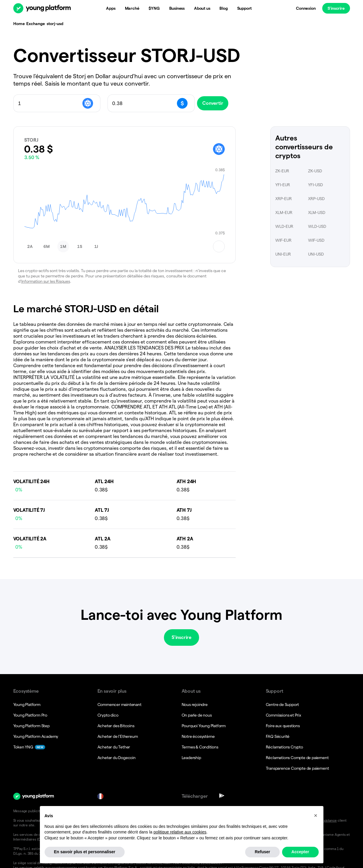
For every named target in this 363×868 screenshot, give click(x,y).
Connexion (306, 8)
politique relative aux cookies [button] (180, 846)
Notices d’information (217, 811)
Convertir (217, 103)
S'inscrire (181, 637)
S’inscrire (336, 8)
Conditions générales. (262, 811)
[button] (30, 246)
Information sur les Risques (46, 281)
